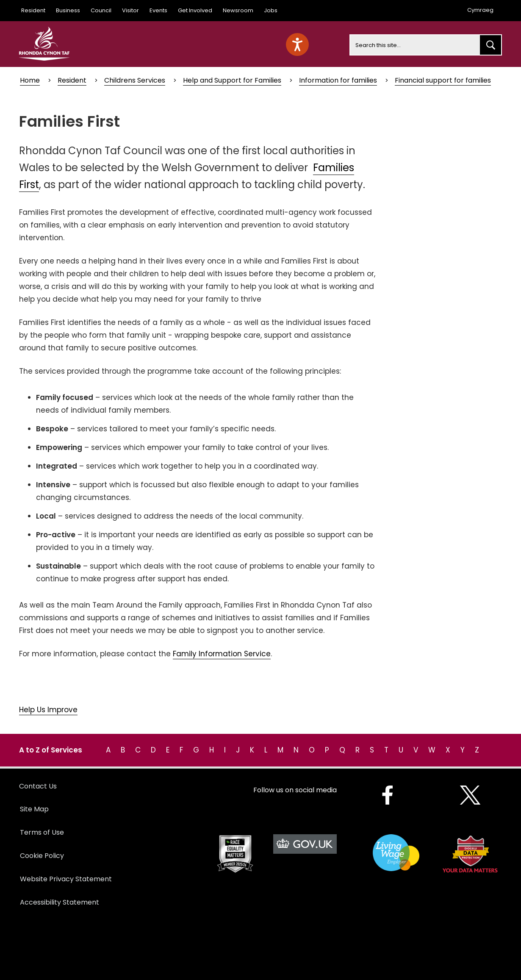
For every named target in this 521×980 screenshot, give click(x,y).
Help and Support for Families (232, 80)
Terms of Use (42, 832)
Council (101, 10)
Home (30, 80)
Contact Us (38, 786)
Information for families (338, 80)
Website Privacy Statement (66, 879)
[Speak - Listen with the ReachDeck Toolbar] (297, 44)
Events (158, 10)
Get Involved (195, 10)
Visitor (130, 10)
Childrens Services (135, 80)
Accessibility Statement (60, 902)
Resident (33, 10)
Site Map (34, 809)
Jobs (271, 10)
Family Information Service (222, 654)
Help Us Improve (48, 710)
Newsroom (238, 10)
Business (68, 10)
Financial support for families (443, 80)
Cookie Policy (42, 856)
